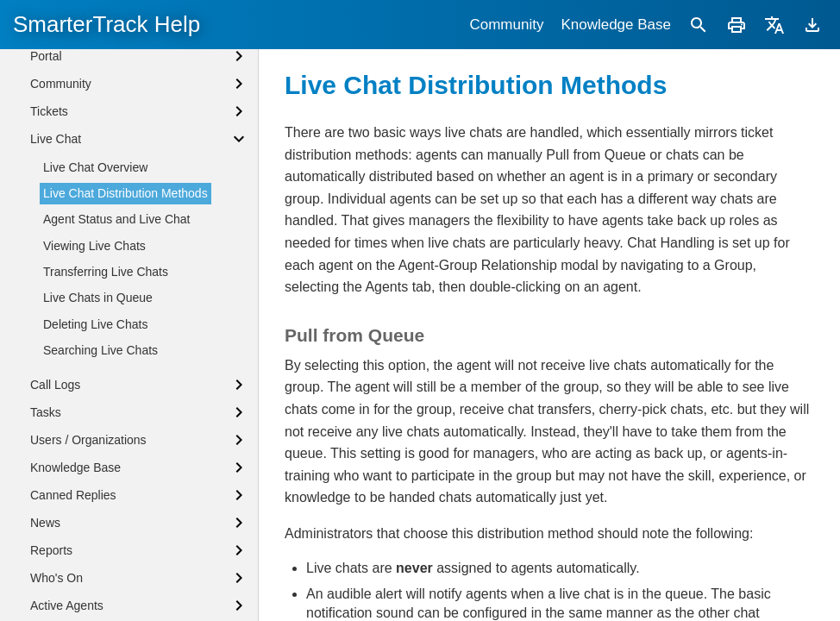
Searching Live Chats (100, 492)
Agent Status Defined (87, 139)
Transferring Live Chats (106, 413)
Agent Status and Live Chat (116, 361)
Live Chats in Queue (98, 439)
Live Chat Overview (95, 309)
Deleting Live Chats (95, 466)
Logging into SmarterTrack (101, 110)
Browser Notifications (87, 168)
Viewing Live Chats (94, 387)
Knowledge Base (616, 25)
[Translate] (774, 25)
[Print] (737, 25)
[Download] (812, 25)
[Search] (699, 25)
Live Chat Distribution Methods (125, 335)
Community (506, 25)
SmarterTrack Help (107, 24)
